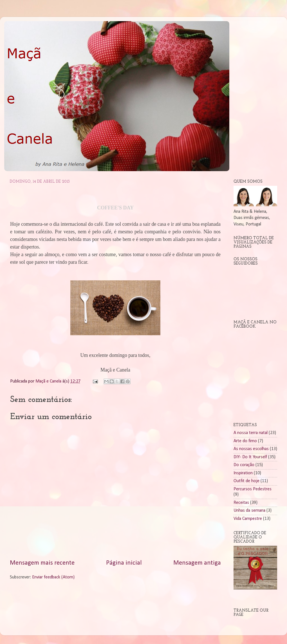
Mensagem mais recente (42, 563)
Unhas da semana (249, 511)
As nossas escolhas (251, 449)
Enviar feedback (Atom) (53, 577)
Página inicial (124, 563)
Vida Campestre (248, 519)
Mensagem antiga (197, 563)
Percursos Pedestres (253, 489)
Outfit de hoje (246, 481)
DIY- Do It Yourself (250, 457)
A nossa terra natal (251, 433)
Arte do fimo (245, 441)
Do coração (244, 465)
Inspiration (243, 473)
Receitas (241, 503)
